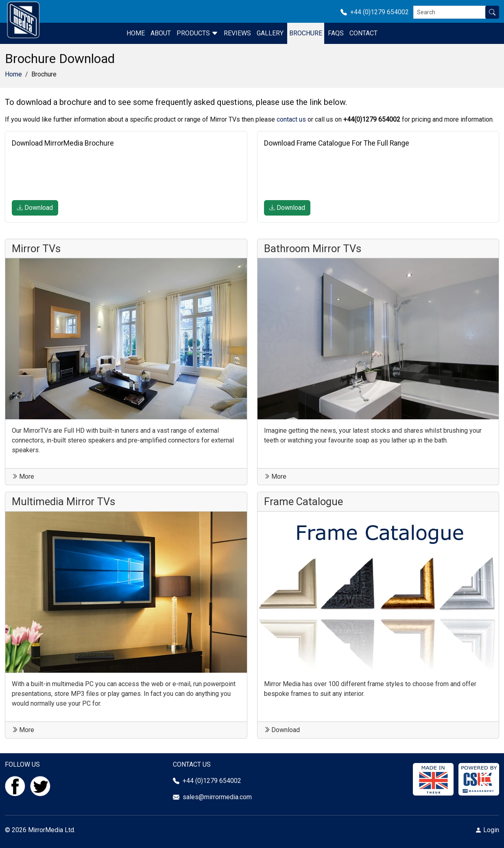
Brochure (306, 33)
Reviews (237, 33)
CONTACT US (192, 764)
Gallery (270, 33)
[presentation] (74, 174)
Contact (363, 33)
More (23, 476)
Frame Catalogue (303, 501)
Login (491, 830)
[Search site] (492, 12)
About (161, 33)
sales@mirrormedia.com (217, 797)
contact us (291, 119)
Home (136, 33)
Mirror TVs (36, 249)
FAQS (336, 33)
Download (35, 208)
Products (197, 33)
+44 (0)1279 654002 (377, 12)
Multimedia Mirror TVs (63, 501)
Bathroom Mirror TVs (313, 249)
